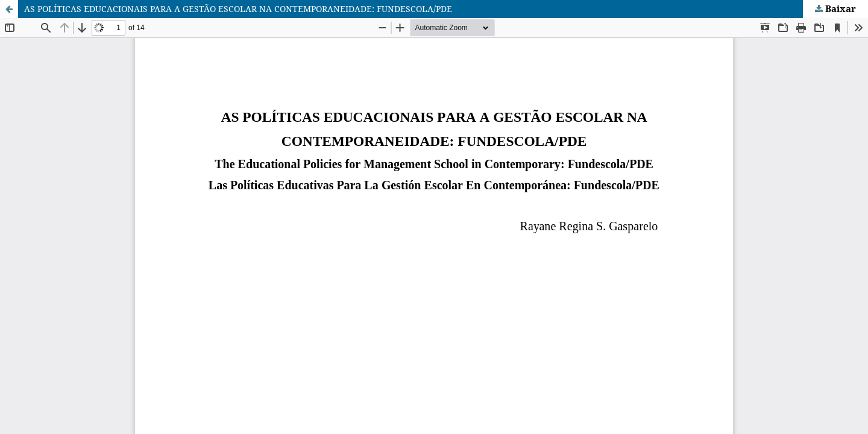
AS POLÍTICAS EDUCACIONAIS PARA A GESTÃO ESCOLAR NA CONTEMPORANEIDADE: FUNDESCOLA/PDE (238, 9)
